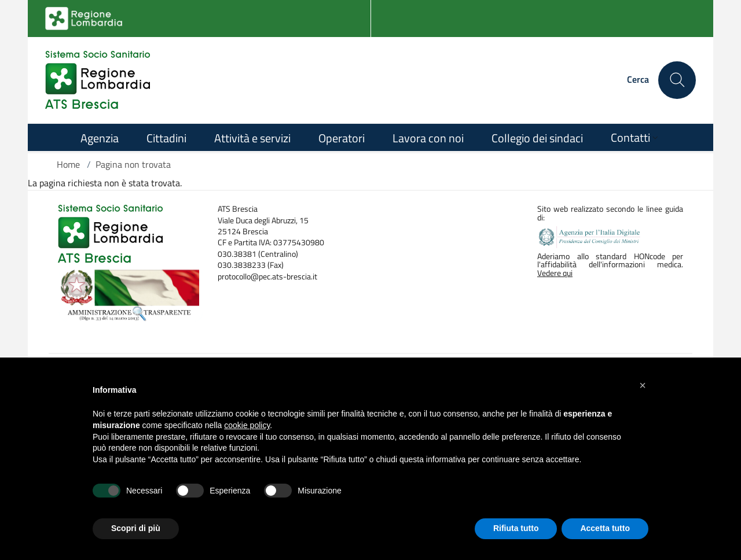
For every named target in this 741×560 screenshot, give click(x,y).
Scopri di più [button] (136, 528)
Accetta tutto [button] (605, 528)
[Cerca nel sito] (677, 80)
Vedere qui (555, 273)
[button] (643, 385)
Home (68, 164)
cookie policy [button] (247, 425)
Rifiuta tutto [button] (516, 528)
